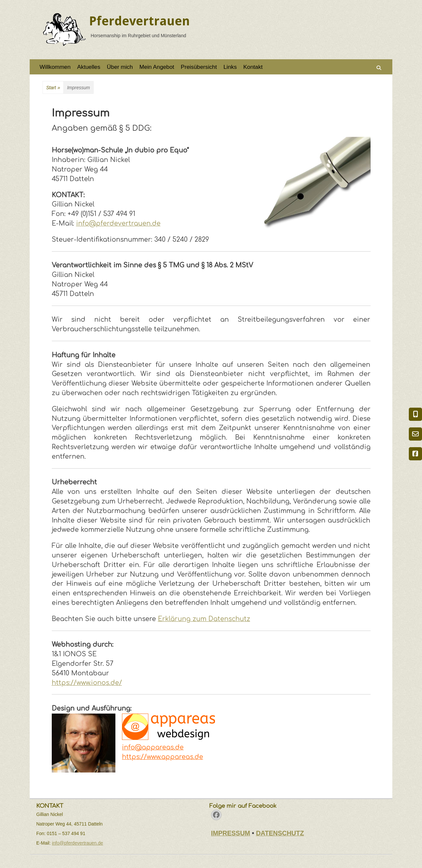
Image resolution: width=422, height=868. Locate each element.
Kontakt (253, 67)
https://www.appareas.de (163, 757)
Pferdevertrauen (139, 21)
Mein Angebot (157, 67)
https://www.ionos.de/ (87, 683)
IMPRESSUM (231, 833)
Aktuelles (89, 67)
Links (230, 67)
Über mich (120, 67)
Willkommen (55, 67)
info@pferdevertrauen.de (118, 223)
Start (53, 88)
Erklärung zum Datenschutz (204, 619)
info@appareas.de (153, 747)
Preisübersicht (199, 67)
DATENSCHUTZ (280, 833)
